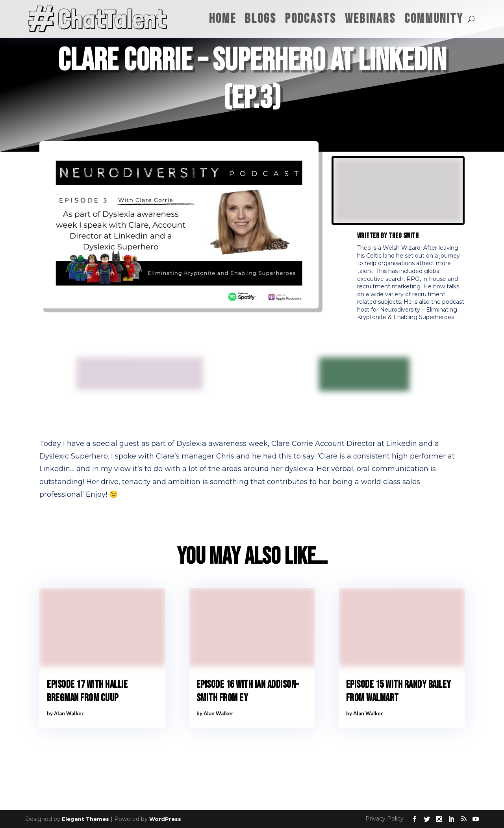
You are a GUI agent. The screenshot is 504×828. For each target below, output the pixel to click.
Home (223, 19)
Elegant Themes (85, 819)
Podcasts (311, 19)
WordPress (165, 819)
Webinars (370, 19)
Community (434, 19)
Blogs (261, 19)
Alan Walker (69, 713)
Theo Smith (404, 236)
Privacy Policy (384, 819)
